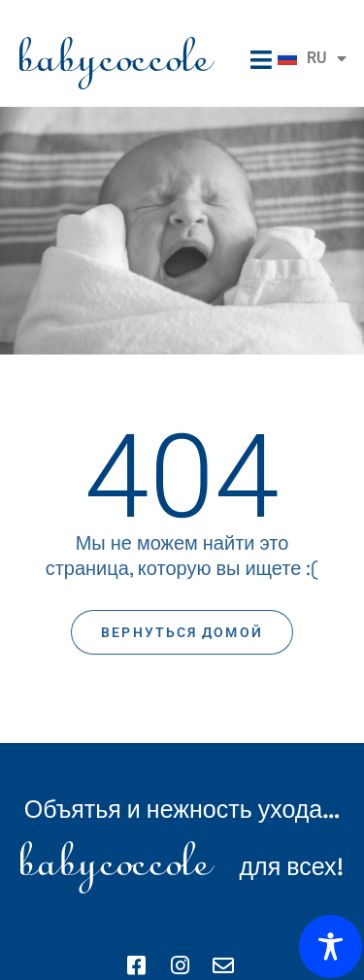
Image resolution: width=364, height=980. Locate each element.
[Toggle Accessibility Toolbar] (331, 946)
